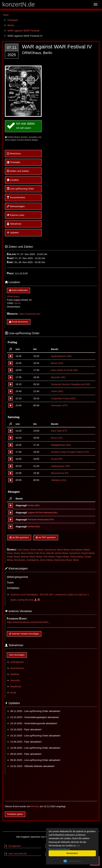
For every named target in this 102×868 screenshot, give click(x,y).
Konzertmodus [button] (16, 197)
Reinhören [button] (14, 154)
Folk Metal (49, 557)
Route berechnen (19, 322)
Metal (17, 553)
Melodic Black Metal (31, 557)
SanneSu (15, 680)
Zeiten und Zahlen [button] (18, 171)
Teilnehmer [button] (14, 224)
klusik (13, 693)
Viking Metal (76, 557)
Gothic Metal (37, 550)
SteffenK (15, 674)
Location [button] (13, 180)
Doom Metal (46, 560)
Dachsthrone (17, 668)
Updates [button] (13, 233)
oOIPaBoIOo (17, 662)
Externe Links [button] (16, 215)
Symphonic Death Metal (82, 553)
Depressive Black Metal (66, 560)
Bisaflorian (16, 686)
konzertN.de (19, 4)
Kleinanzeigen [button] (16, 206)
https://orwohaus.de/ (30, 314)
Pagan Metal (62, 557)
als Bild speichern (19, 537)
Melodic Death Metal (57, 553)
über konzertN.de (16, 854)
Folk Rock (40, 553)
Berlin (18, 303)
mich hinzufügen (17, 655)
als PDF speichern (46, 537)
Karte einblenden (18, 290)
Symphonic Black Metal (57, 550)
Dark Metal (23, 550)
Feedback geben (15, 814)
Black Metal (27, 553)
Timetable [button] (13, 162)
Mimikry (35, 806)
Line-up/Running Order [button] (20, 189)
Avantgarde (33, 560)
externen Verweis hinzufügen (24, 634)
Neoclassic (20, 560)
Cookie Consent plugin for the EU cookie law (72, 861)
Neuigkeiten (13, 846)
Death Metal (13, 557)
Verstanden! (72, 853)
